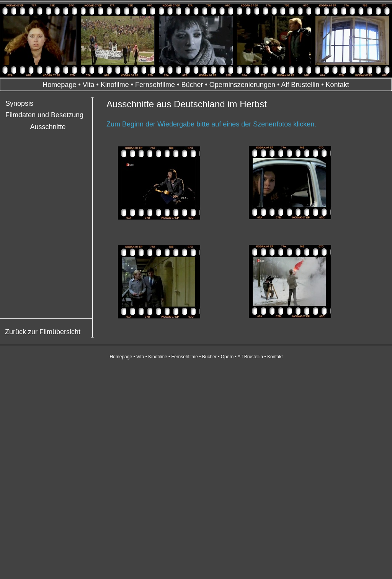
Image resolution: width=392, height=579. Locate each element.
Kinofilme (115, 85)
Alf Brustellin (300, 85)
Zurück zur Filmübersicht (43, 332)
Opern (227, 357)
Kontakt (337, 85)
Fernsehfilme (155, 85)
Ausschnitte (48, 127)
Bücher (192, 85)
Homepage (59, 85)
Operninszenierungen (242, 85)
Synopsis (19, 103)
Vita (89, 85)
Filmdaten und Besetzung (44, 115)
